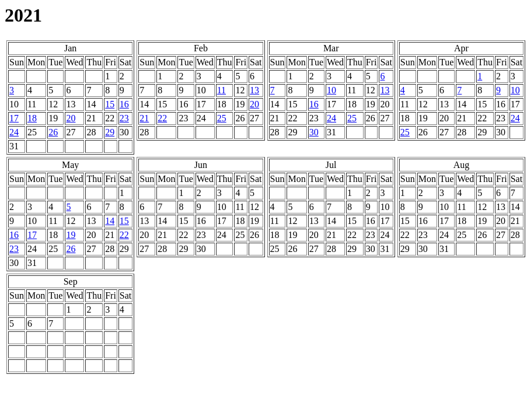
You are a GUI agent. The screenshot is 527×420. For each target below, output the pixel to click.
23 (124, 118)
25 (222, 118)
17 (14, 118)
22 (162, 118)
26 (53, 132)
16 (124, 104)
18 (32, 118)
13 (254, 90)
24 (14, 132)
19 (71, 235)
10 (331, 90)
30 (314, 132)
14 (110, 221)
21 (144, 118)
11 (221, 90)
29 (110, 132)
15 (110, 104)
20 (71, 118)
